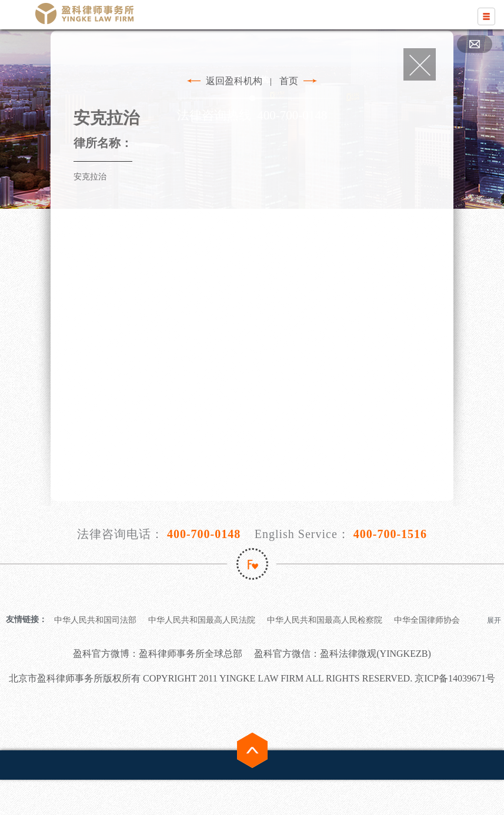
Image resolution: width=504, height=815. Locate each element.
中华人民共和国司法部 (95, 620)
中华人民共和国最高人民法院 (202, 620)
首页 (289, 81)
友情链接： (26, 619)
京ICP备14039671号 (455, 678)
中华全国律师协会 (427, 620)
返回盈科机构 (234, 81)
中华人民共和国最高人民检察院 (325, 620)
